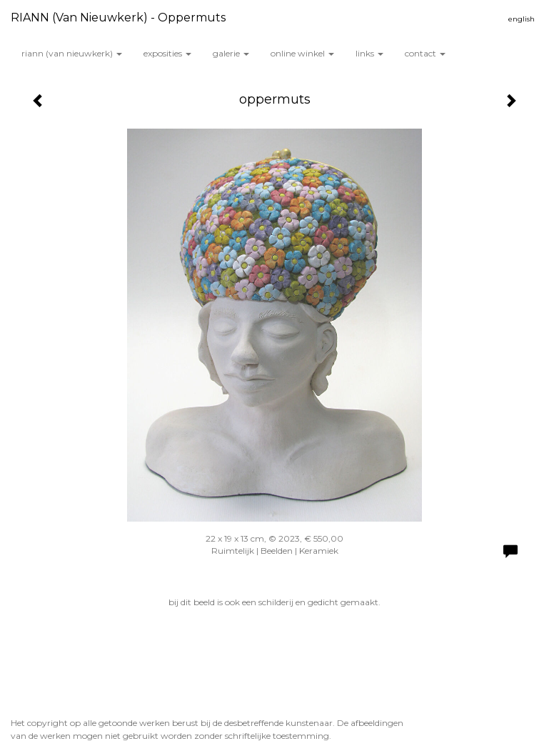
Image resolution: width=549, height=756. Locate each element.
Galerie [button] (231, 53)
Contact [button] (425, 53)
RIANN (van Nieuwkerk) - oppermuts (118, 18)
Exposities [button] (167, 53)
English (522, 19)
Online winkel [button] (302, 53)
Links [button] (369, 53)
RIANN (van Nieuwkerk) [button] (72, 53)
